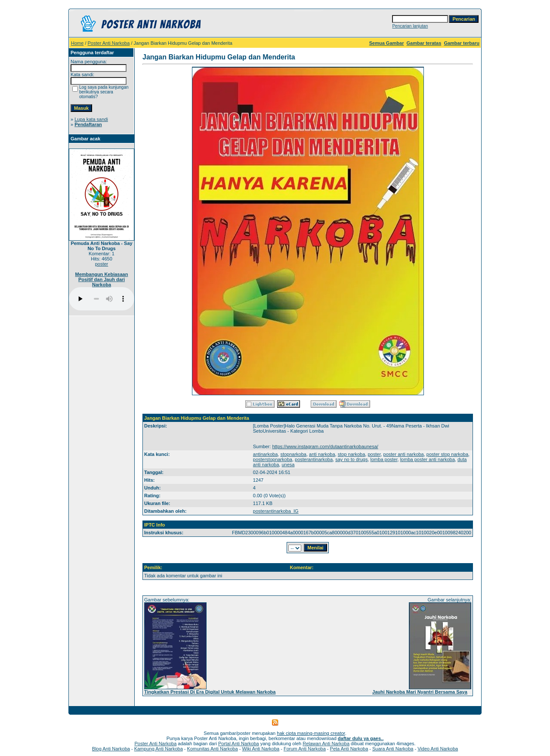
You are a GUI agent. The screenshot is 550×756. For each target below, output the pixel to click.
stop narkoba (352, 454)
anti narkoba (322, 454)
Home (77, 43)
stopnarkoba (293, 454)
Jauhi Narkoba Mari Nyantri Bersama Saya (420, 692)
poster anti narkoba (404, 454)
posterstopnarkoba (273, 459)
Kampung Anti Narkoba (159, 749)
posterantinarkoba (314, 459)
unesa (288, 465)
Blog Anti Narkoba (111, 749)
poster (102, 264)
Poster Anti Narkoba (109, 43)
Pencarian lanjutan (410, 26)
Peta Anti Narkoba (349, 749)
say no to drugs (351, 459)
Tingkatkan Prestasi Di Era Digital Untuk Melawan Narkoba (210, 692)
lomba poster (384, 459)
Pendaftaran (88, 124)
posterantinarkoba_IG (276, 511)
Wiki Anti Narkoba (261, 749)
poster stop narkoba (447, 454)
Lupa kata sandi (91, 119)
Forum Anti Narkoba (305, 749)
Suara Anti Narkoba (393, 749)
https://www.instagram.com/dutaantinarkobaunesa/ (325, 446)
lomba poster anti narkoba (428, 459)
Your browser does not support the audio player (102, 299)
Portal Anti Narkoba (239, 744)
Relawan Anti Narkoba (326, 744)
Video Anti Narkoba (438, 749)
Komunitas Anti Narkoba (213, 749)
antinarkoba (266, 454)
